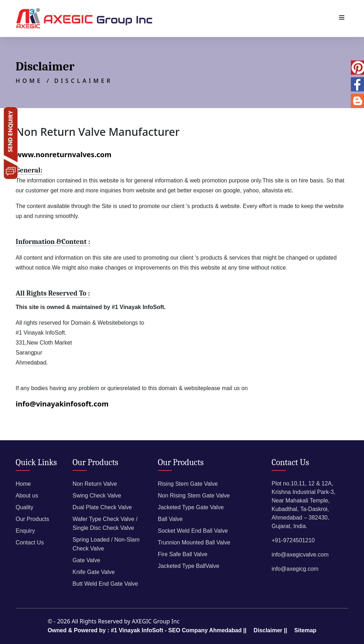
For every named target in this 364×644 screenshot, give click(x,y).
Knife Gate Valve (94, 572)
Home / (33, 81)
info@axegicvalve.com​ (300, 555)
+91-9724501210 (293, 540)
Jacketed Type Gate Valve (191, 507)
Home (23, 484)
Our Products (32, 519)
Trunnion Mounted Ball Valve (194, 542)
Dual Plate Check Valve (102, 507)
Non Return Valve (95, 484)
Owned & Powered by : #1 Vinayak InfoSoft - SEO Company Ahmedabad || (147, 630)
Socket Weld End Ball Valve (193, 531)
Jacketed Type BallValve (189, 566)
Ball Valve (170, 519)
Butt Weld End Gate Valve (105, 584)
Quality (25, 507)
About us (27, 496)
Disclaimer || (270, 630)
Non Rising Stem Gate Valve (194, 496)
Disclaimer (83, 81)
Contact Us (30, 542)
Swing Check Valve (97, 496)
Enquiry (25, 531)
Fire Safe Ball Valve (183, 554)
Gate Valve (86, 560)
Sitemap (305, 630)
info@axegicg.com (295, 569)
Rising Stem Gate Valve (188, 484)
